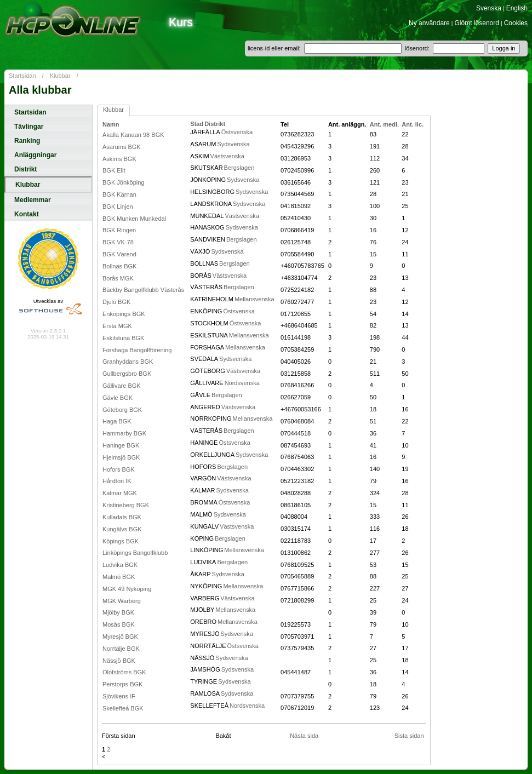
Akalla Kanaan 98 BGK (133, 135)
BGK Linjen (118, 207)
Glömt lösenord (477, 23)
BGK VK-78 (118, 242)
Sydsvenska (233, 144)
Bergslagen (239, 168)
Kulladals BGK (122, 517)
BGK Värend (119, 254)
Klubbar (60, 76)
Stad (197, 124)
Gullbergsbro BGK (127, 374)
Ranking (27, 141)
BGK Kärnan (119, 194)
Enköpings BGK (124, 314)
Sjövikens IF (119, 696)
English (517, 8)
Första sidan (119, 736)
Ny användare (429, 23)
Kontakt (27, 214)
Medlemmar (33, 200)
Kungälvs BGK (122, 529)
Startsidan (22, 76)
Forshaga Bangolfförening (137, 350)
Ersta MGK (117, 326)
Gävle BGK (118, 398)
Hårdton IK (117, 481)
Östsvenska (237, 132)
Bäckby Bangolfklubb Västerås (143, 290)
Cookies (516, 23)
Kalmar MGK (120, 493)
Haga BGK (117, 421)
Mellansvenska (254, 299)
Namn (111, 124)
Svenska (489, 8)
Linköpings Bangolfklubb (135, 553)
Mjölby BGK (118, 612)
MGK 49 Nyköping (127, 589)
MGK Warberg (122, 601)
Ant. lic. (413, 124)
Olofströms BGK (124, 672)
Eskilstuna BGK (123, 338)
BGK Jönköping (123, 182)
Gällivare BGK (122, 386)
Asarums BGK (122, 147)
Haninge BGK (121, 445)
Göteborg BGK (122, 410)
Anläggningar (35, 155)
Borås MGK (118, 278)
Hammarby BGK (124, 433)
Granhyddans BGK (128, 362)
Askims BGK (119, 159)
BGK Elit (114, 170)
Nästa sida (304, 736)
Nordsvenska (242, 383)
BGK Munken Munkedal (134, 219)
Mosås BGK (119, 624)
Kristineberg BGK (126, 505)
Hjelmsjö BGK (121, 457)
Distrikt (25, 169)
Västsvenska (227, 156)
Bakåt (223, 736)
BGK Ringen (119, 230)
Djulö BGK (116, 302)
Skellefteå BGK (123, 708)
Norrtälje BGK (121, 649)
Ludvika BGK (120, 565)
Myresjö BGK (120, 637)
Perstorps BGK (122, 684)
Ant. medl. (384, 124)
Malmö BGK (119, 577)
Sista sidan (409, 736)
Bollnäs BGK (119, 266)
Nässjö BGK (119, 661)
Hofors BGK (119, 469)
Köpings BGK (121, 541)
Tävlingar (29, 127)
